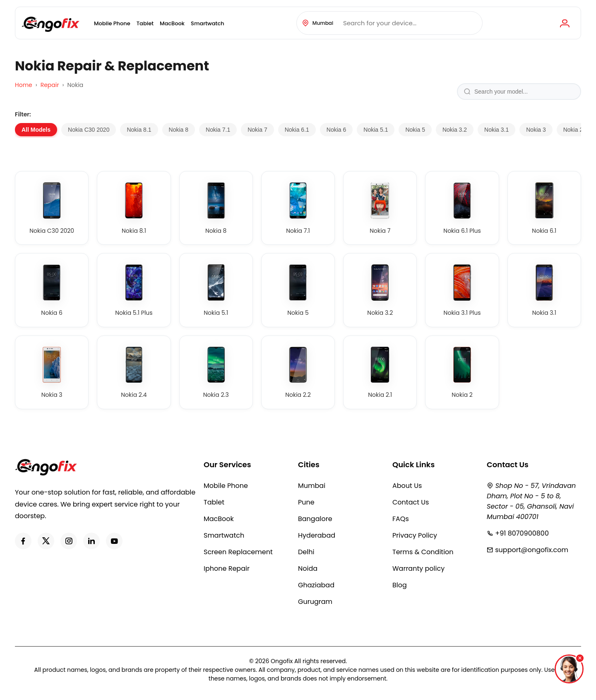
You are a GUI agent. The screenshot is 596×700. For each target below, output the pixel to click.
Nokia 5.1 (376, 130)
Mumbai (312, 486)
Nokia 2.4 (576, 130)
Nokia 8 (179, 130)
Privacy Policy (415, 535)
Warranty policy (418, 568)
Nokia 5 (415, 130)
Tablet (145, 23)
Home (24, 85)
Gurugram (315, 602)
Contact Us (411, 502)
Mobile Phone (112, 23)
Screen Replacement (238, 552)
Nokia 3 (536, 130)
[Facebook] (23, 541)
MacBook (172, 23)
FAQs (401, 519)
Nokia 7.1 (218, 130)
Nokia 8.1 (139, 130)
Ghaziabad (316, 585)
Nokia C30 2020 (89, 130)
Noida (308, 568)
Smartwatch (208, 23)
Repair (50, 85)
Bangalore (315, 519)
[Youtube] (114, 541)
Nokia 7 (257, 130)
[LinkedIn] (91, 541)
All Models (36, 130)
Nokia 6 (336, 130)
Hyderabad (317, 535)
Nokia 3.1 (496, 130)
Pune (306, 502)
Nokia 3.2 (455, 130)
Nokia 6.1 (297, 130)
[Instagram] (69, 541)
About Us (407, 486)
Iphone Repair (227, 568)
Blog (400, 585)
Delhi (306, 552)
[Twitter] (46, 541)
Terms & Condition (423, 552)
